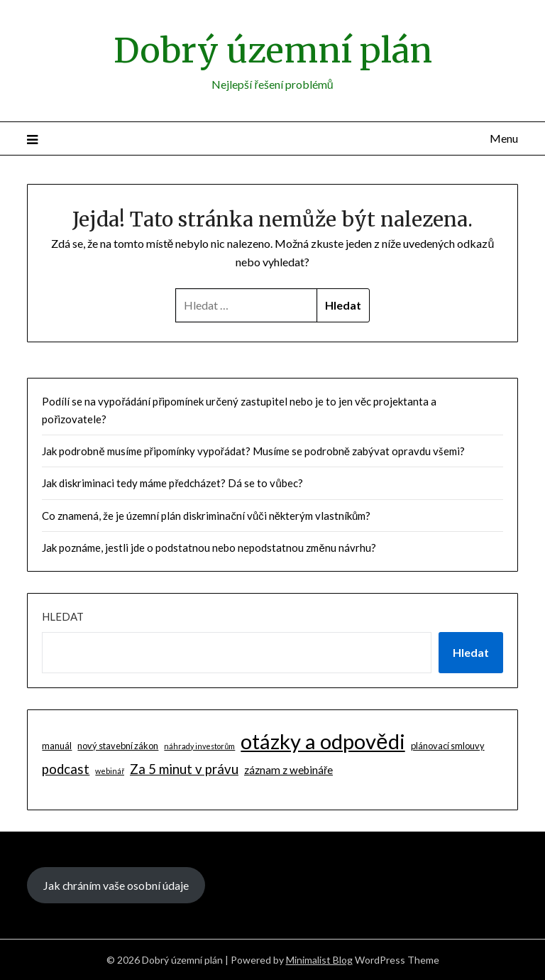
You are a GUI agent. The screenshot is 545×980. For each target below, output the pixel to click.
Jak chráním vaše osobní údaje (116, 885)
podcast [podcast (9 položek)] (66, 769)
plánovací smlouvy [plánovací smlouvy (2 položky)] (448, 746)
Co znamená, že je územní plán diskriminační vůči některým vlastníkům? (206, 516)
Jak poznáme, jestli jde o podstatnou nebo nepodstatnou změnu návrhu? (209, 548)
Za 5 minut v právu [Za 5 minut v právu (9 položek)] (184, 769)
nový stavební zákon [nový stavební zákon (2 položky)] (118, 746)
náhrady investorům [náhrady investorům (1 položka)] (199, 746)
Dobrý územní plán (273, 50)
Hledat (63, 616)
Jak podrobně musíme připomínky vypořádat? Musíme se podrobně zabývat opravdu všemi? (253, 451)
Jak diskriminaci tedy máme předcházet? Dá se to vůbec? (172, 483)
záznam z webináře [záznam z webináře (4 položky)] (288, 770)
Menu (504, 138)
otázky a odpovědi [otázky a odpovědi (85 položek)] (323, 741)
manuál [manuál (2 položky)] (57, 746)
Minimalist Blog (319, 960)
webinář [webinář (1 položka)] (110, 771)
